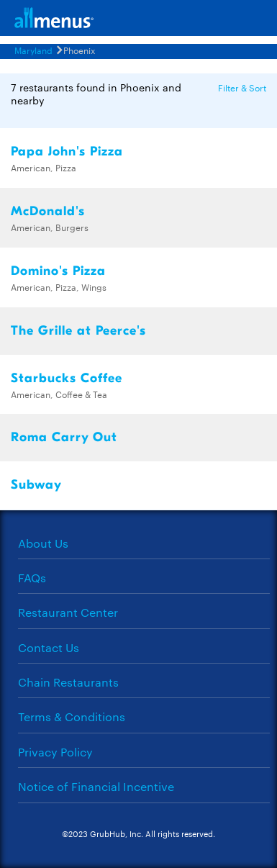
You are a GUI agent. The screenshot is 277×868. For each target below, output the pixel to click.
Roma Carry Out (64, 437)
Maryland (33, 50)
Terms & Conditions (72, 716)
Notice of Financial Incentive (96, 786)
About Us (43, 543)
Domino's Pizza (58, 271)
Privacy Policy (55, 752)
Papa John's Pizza (67, 152)
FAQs (32, 578)
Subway (36, 485)
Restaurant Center (68, 612)
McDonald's (48, 211)
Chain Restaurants (68, 682)
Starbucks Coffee (67, 378)
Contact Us (49, 647)
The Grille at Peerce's (78, 331)
